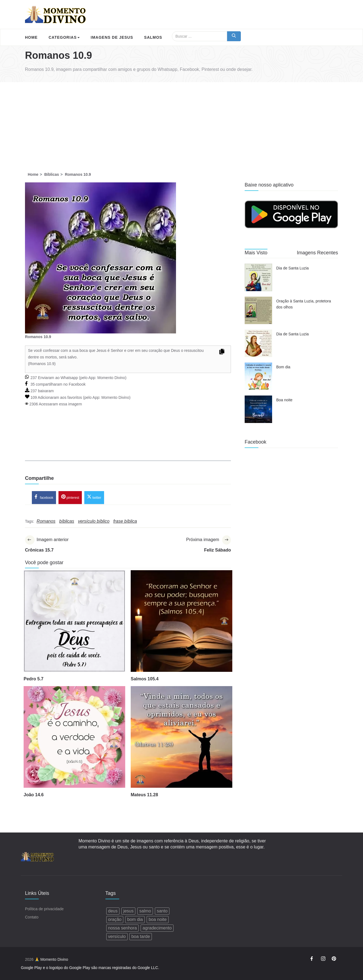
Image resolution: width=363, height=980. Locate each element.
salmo (145, 911)
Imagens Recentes (317, 253)
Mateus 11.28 (144, 795)
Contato (32, 917)
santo (162, 911)
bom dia (135, 919)
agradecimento (157, 928)
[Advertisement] (181, 123)
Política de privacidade (44, 909)
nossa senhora (123, 928)
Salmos (153, 37)
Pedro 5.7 (33, 679)
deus (113, 911)
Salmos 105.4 (145, 679)
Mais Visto (256, 253)
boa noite (158, 919)
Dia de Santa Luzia (292, 268)
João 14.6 (34, 795)
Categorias (64, 37)
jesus (128, 911)
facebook (44, 497)
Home (31, 37)
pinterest (70, 497)
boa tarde (141, 936)
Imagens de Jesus (112, 37)
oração (115, 919)
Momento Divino (111, 378)
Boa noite (284, 400)
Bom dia (283, 367)
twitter (94, 497)
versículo (117, 936)
